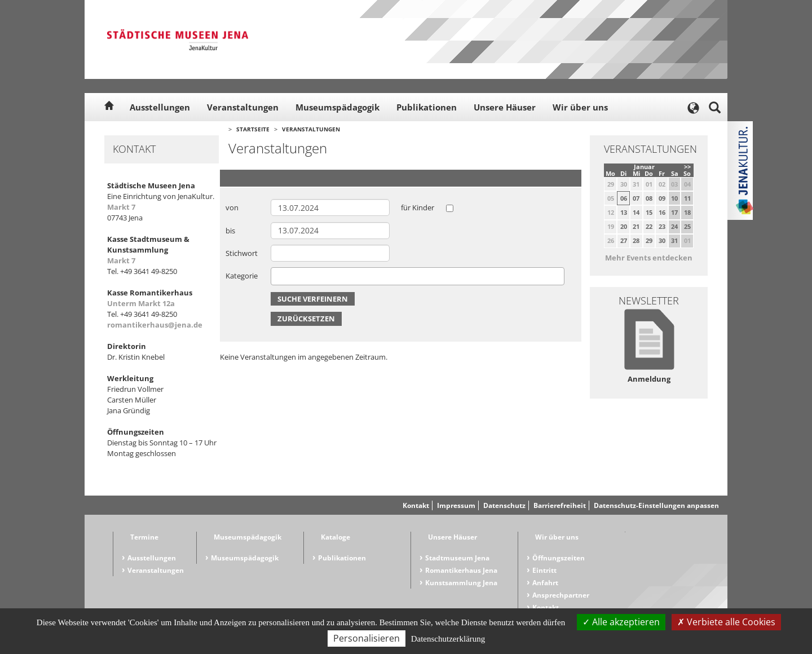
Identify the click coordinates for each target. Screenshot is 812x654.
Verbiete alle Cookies (726, 622)
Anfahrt (545, 583)
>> (687, 167)
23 (662, 226)
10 (674, 198)
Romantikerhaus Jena (461, 570)
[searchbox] (277, 276)
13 (624, 212)
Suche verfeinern (313, 299)
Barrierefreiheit (560, 505)
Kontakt (416, 505)
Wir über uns (580, 107)
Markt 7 (121, 207)
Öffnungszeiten (559, 558)
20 (624, 226)
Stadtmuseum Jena (457, 558)
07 (636, 198)
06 (624, 198)
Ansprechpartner (561, 595)
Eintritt (544, 570)
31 (674, 240)
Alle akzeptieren (621, 622)
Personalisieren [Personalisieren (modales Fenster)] (367, 638)
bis (230, 231)
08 (649, 198)
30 (662, 240)
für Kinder (418, 207)
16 (662, 212)
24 (674, 226)
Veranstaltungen (243, 107)
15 (649, 212)
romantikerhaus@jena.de (155, 325)
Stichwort (242, 253)
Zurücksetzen (306, 319)
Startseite (253, 129)
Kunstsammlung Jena (461, 583)
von (232, 207)
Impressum (456, 505)
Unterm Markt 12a (141, 303)
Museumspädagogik (337, 107)
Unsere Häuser (505, 107)
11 (687, 198)
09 (662, 198)
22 (649, 226)
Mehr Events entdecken (649, 258)
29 (649, 240)
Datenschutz (504, 505)
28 (636, 240)
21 (636, 226)
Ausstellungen (160, 107)
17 (674, 212)
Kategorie (242, 276)
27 (624, 240)
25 (687, 226)
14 (636, 212)
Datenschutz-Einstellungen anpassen (656, 505)
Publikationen (427, 107)
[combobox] (418, 276)
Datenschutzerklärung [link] (448, 639)
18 (687, 212)
